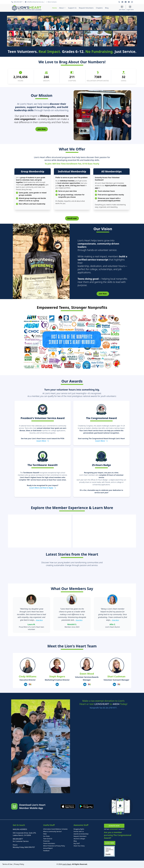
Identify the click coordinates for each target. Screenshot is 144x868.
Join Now (42, 129)
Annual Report (48, 848)
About (61, 8)
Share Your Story (79, 846)
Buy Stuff (77, 844)
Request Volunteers (86, 8)
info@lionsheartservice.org (34, 2)
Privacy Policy (19, 864)
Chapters (99, 8)
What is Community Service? (52, 832)
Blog (107, 8)
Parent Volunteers (49, 844)
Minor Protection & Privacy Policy (54, 846)
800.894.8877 (18, 839)
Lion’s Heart (67, 864)
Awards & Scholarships (81, 834)
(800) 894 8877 (17, 2)
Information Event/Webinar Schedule (55, 829)
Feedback (46, 851)
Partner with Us (79, 832)
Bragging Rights (79, 829)
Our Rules (46, 836)
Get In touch (19, 825)
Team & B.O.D (48, 839)
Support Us (72, 8)
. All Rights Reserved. (79, 864)
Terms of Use (7, 864)
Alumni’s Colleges (79, 839)
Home (54, 8)
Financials (46, 841)
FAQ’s (45, 834)
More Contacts (51, 2)
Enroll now (72, 218)
